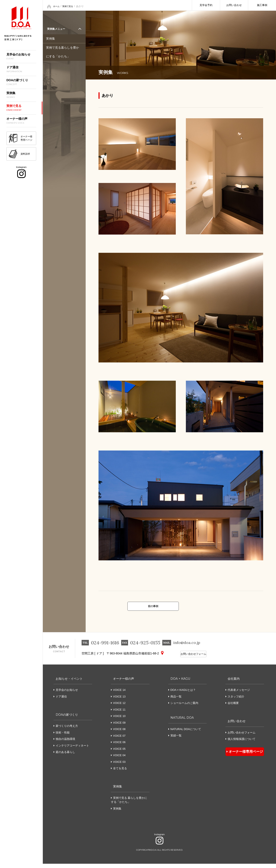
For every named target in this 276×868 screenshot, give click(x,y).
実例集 (51, 39)
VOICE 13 (119, 701)
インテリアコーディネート (71, 750)
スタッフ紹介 (235, 701)
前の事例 (153, 608)
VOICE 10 (119, 720)
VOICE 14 (119, 694)
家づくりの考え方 (66, 730)
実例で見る (70, 5)
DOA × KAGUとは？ (182, 694)
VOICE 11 (119, 714)
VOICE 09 (119, 727)
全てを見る (120, 773)
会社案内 (232, 683)
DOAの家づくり (66, 719)
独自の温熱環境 (64, 743)
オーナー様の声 (123, 683)
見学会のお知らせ (66, 694)
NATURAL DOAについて (185, 733)
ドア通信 (60, 701)
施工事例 (262, 5)
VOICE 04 (119, 759)
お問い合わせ (234, 5)
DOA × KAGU (180, 683)
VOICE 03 (119, 766)
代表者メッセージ (238, 694)
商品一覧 (175, 701)
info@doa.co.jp (189, 647)
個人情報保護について (240, 743)
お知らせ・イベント (69, 683)
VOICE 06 (119, 746)
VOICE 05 (119, 753)
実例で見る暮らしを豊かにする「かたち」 (64, 52)
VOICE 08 (119, 733)
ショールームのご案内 (183, 707)
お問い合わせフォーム (190, 658)
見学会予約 (206, 5)
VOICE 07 (119, 740)
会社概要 (232, 707)
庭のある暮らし (64, 756)
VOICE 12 (119, 707)
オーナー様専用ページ (243, 755)
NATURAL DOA (182, 722)
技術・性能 (62, 737)
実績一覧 (175, 740)
